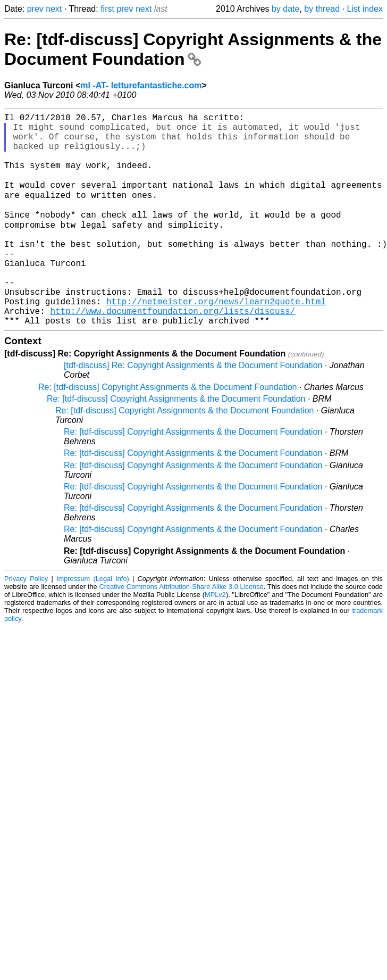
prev (35, 9)
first (107, 9)
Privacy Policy (26, 623)
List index (365, 9)
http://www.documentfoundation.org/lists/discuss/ (173, 353)
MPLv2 (215, 639)
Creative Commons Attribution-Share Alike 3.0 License (181, 631)
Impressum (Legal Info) (93, 623)
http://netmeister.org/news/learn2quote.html (216, 342)
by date (285, 9)
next (54, 9)
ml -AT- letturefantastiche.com (141, 85)
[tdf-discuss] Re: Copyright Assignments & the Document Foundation (193, 410)
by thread (322, 9)
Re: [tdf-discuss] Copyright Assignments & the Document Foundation (193, 49)
